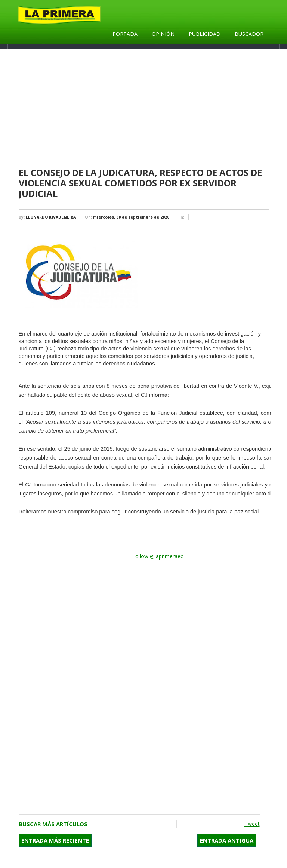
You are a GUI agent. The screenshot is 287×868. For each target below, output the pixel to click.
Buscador (249, 34)
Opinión (163, 34)
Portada (125, 34)
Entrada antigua (227, 840)
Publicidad (205, 34)
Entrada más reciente (55, 840)
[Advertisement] (145, 108)
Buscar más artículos (53, 824)
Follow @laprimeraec (158, 556)
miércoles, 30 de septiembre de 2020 (131, 217)
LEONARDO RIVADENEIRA (51, 217)
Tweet (252, 824)
